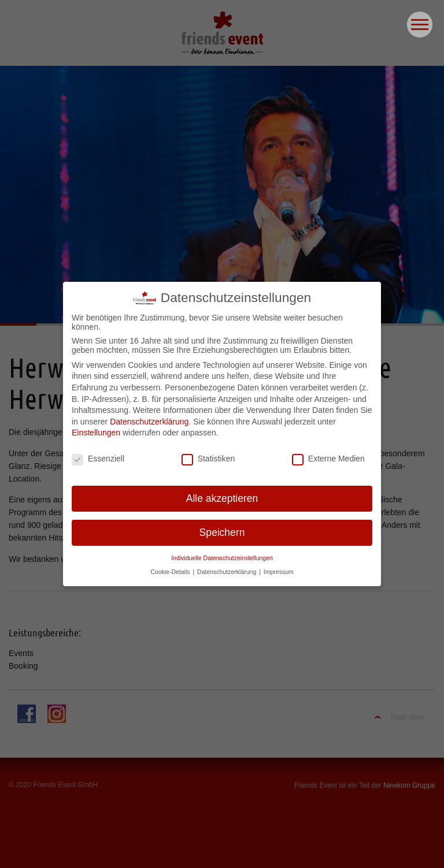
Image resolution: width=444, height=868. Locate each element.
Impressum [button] (279, 567)
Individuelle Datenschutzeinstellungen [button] (222, 553)
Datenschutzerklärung (149, 416)
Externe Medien (328, 453)
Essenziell (98, 453)
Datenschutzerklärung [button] (227, 567)
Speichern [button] (222, 527)
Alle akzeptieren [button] (222, 493)
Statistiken (208, 453)
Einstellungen (96, 428)
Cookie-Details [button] (171, 567)
